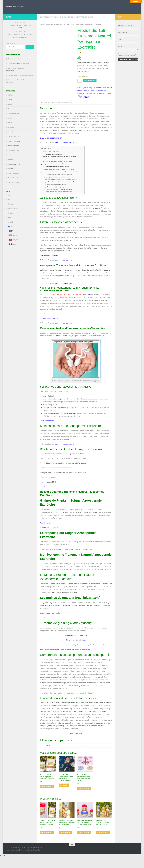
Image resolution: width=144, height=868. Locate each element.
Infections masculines (14, 141)
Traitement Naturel (13, 183)
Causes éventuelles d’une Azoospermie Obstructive (60, 163)
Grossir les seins (13, 132)
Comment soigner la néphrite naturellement (20, 75)
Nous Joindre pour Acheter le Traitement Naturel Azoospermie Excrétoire (71, 160)
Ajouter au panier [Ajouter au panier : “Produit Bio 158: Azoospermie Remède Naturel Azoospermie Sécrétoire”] (83, 796)
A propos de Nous (13, 209)
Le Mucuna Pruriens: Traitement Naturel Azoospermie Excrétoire (67, 183)
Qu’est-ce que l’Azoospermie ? (53, 153)
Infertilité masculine (14, 150)
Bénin (90, 297)
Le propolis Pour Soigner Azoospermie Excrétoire (61, 179)
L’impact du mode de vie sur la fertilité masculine (63, 193)
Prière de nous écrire (46, 316)
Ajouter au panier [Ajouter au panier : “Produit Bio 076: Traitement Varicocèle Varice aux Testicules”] (101, 842)
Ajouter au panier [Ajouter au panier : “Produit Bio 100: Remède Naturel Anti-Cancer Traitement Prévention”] (45, 842)
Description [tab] (45, 103)
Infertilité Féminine (13, 146)
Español (13, 235)
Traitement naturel (86, 17)
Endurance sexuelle (13, 113)
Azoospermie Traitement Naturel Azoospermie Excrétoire (62, 158)
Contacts (10, 204)
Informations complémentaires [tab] (62, 103)
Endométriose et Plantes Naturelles (18, 59)
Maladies (10, 159)
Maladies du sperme (14, 164)
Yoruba (13, 244)
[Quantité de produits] (80, 81)
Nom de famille (122, 32)
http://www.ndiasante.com (65, 650)
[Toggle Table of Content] (86, 150)
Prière (71, 645)
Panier (10, 218)
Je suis (120, 46)
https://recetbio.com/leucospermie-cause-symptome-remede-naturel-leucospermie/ (65, 655)
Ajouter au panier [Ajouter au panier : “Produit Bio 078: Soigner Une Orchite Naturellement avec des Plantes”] (64, 842)
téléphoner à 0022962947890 (49, 257)
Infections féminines (14, 136)
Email (120, 39)
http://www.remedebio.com (48, 650)
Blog (9, 200)
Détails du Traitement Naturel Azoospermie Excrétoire (61, 171)
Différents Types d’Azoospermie (56, 156)
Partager (84, 97)
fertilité (10, 118)
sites (84, 645)
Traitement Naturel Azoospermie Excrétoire (98, 94)
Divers (10, 104)
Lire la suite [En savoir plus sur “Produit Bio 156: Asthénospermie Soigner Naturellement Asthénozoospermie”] (64, 791)
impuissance (71, 416)
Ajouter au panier (92, 81)
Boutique (10, 213)
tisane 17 (58, 144)
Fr (10, 227)
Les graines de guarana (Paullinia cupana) (59, 186)
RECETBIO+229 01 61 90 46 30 (15, 7)
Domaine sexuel (12, 109)
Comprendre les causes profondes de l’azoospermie (63, 191)
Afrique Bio (11, 222)
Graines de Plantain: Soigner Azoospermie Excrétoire (63, 176)
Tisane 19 (71, 144)
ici (46, 618)
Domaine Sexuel (46, 17)
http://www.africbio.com (81, 650)
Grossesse (11, 127)
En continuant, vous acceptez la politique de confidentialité (128, 55)
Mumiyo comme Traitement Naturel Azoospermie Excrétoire (65, 181)
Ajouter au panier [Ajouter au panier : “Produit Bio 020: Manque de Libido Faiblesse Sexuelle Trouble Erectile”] (83, 842)
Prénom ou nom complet (125, 25)
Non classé (11, 169)
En (11, 231)
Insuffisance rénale (13, 155)
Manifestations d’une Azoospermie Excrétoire (61, 168)
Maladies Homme (58, 17)
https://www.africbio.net (96, 650)
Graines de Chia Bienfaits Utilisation (18, 64)
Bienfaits (10, 95)
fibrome (10, 123)
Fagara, (62, 554)
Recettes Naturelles (14, 178)
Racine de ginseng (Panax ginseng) (58, 188)
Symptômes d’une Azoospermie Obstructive (57, 166)
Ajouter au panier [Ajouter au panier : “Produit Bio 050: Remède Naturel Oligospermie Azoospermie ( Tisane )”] (45, 794)
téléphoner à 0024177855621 (49, 321)
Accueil (42, 25)
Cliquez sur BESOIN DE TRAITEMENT (51, 139)
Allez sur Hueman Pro (34, 861)
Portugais (14, 240)
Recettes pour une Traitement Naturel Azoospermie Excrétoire (64, 174)
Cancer (10, 100)
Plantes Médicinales (71, 17)
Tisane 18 (65, 144)
